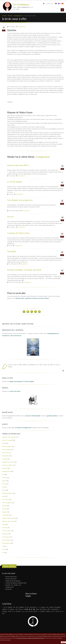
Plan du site (9, 589)
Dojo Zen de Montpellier (33, 415)
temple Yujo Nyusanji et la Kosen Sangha (21, 381)
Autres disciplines (7, 446)
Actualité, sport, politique (9, 437)
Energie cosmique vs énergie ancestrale (24, 270)
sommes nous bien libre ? (18, 165)
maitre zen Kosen (15, 391)
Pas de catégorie (7, 502)
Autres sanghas (6, 449)
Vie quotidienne (6, 543)
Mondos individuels (7, 493)
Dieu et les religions (8, 465)
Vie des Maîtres (6, 540)
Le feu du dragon (15, 182)
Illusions (4, 477)
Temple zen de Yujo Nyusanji (13, 581)
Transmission (6, 537)
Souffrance (5, 533)
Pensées (4, 505)
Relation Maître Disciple (9, 518)
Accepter (63, 642)
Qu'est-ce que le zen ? (11, 576)
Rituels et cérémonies (8, 521)
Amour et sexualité (7, 440)
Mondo (10, 16)
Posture (4, 508)
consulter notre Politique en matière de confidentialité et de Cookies (30, 638)
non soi (10, 217)
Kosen (4, 490)
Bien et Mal (5, 452)
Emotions (5, 468)
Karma (4, 484)
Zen (3, 552)
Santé (4, 524)
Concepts (5, 459)
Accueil (4, 16)
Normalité (12, 251)
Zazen (4, 549)
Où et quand (5, 499)
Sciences (4, 527)
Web (3, 546)
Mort (3, 496)
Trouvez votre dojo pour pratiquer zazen (16, 583)
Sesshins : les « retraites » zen (13, 585)
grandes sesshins (52, 415)
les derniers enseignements (23, 427)
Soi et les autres (7, 530)
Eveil (3, 474)
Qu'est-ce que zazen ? (11, 578)
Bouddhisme (6, 455)
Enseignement (18, 16)
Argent (4, 443)
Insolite (4, 480)
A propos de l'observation (18, 233)
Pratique (4, 512)
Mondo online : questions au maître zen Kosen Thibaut (32, 298)
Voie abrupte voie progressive (20, 200)
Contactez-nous (50, 4)
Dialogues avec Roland (8, 462)
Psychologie (5, 515)
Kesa (3, 487)
